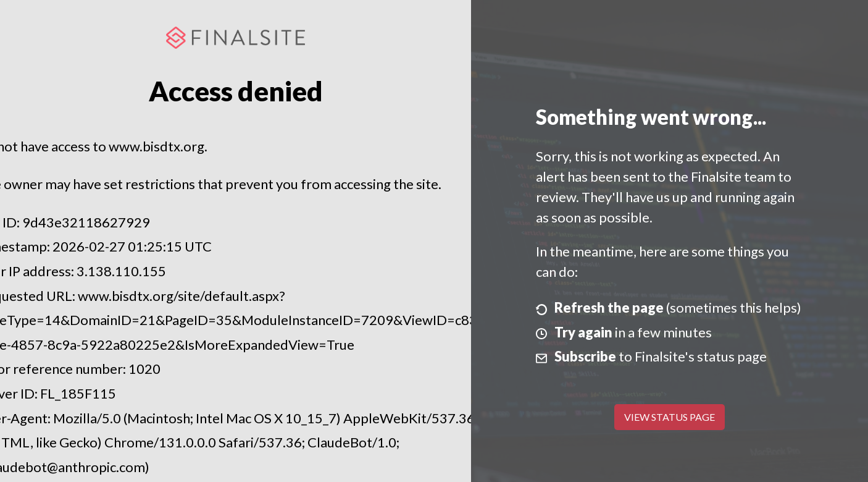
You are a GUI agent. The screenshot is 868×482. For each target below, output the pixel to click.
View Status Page (670, 417)
